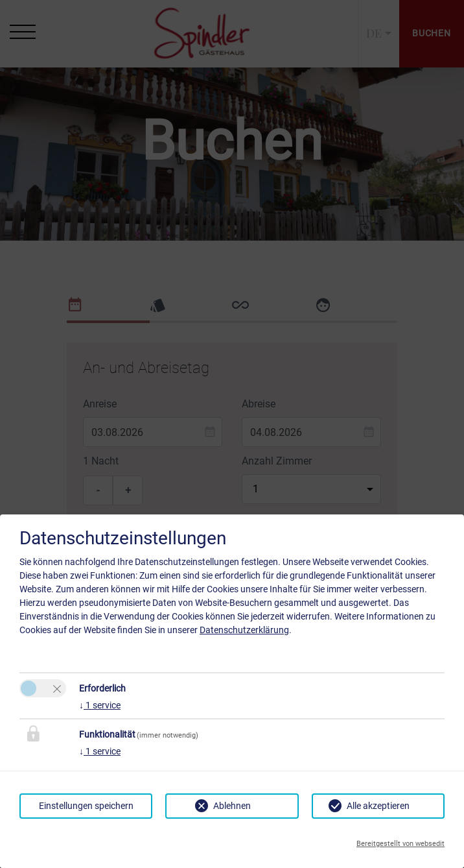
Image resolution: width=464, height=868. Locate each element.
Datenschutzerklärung (244, 630)
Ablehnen (232, 806)
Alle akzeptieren (378, 806)
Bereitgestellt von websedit (400, 844)
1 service (100, 705)
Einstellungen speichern (86, 806)
